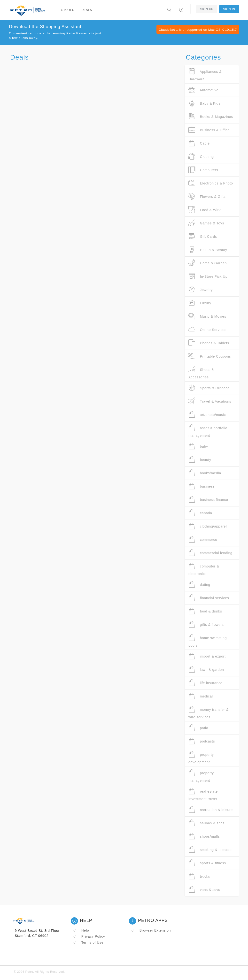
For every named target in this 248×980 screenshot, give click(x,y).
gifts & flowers (206, 624)
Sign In (229, 9)
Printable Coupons (210, 356)
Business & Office (209, 130)
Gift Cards (203, 236)
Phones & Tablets (209, 343)
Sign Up (207, 9)
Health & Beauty (208, 250)
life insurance (205, 683)
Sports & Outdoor (209, 388)
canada (200, 513)
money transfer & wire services (209, 712)
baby (198, 446)
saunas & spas (206, 823)
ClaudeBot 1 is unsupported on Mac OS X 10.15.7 (198, 30)
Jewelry (201, 290)
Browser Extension (151, 930)
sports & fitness (207, 863)
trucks (199, 876)
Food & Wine (205, 210)
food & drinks (205, 611)
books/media (205, 473)
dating (199, 585)
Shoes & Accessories (201, 372)
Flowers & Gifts (207, 196)
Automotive (203, 90)
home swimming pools (208, 641)
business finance (208, 500)
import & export (207, 656)
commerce (203, 540)
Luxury (200, 303)
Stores (68, 10)
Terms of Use (88, 942)
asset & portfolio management (208, 431)
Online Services (207, 330)
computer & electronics (204, 569)
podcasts (202, 741)
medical (201, 696)
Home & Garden (208, 263)
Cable (199, 143)
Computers (203, 170)
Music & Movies (207, 316)
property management (201, 776)
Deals (87, 10)
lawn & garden (206, 670)
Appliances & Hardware (205, 74)
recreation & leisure (211, 810)
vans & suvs (204, 890)
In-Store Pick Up (208, 276)
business (202, 486)
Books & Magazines (211, 117)
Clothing (201, 157)
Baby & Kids (204, 103)
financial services (209, 598)
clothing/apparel (208, 526)
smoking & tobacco (210, 850)
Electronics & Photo (211, 183)
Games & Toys (206, 223)
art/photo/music (207, 415)
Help (81, 930)
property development (201, 757)
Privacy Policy (89, 936)
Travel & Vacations (210, 401)
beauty (200, 460)
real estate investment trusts (203, 794)
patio (198, 728)
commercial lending (210, 553)
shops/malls (204, 836)
